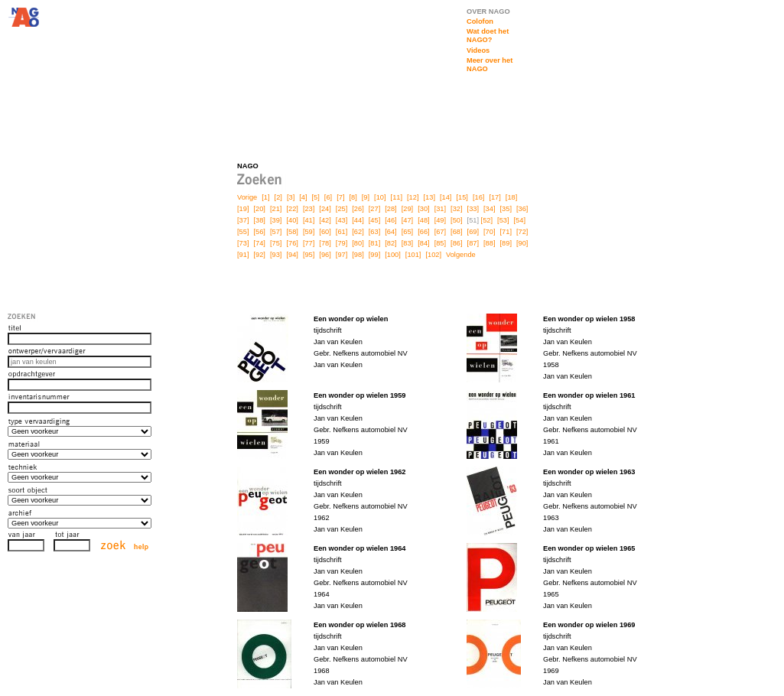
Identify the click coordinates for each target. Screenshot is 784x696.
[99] (374, 255)
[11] (397, 197)
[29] (407, 209)
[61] (342, 232)
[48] (423, 220)
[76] (292, 243)
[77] (309, 243)
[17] (494, 197)
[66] (423, 232)
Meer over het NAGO (490, 65)
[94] (292, 255)
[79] (342, 243)
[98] (358, 255)
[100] (393, 255)
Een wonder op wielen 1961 (589, 395)
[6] (328, 197)
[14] (446, 197)
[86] (456, 243)
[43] (342, 220)
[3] (291, 197)
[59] (309, 232)
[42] (325, 220)
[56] (259, 232)
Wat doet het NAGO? (488, 36)
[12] (413, 197)
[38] (259, 220)
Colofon (480, 21)
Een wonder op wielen (351, 319)
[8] (353, 197)
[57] (276, 232)
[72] (522, 232)
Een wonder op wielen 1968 (360, 625)
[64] (390, 232)
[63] (374, 232)
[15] (462, 197)
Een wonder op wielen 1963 (589, 472)
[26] (358, 209)
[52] (487, 220)
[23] (309, 209)
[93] (276, 255)
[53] (503, 220)
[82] (390, 243)
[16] (478, 197)
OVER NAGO (488, 11)
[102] (433, 255)
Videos (478, 50)
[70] (489, 232)
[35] (506, 209)
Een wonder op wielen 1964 (360, 548)
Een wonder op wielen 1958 (589, 319)
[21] (276, 209)
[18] (511, 197)
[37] (243, 220)
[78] (325, 243)
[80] (358, 243)
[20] (259, 209)
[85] (440, 243)
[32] (456, 209)
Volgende (461, 255)
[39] (276, 220)
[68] (456, 232)
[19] (243, 209)
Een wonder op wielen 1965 (589, 548)
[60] (325, 232)
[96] (325, 255)
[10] (380, 197)
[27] (374, 209)
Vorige (247, 197)
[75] (276, 243)
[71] (506, 232)
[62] (358, 232)
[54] (520, 220)
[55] (243, 232)
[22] (292, 209)
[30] (423, 209)
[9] (366, 197)
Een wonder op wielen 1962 (360, 472)
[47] (407, 220)
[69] (473, 232)
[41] (309, 220)
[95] (309, 255)
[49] (440, 220)
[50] (456, 220)
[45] (374, 220)
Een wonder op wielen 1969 (589, 625)
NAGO (248, 166)
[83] (407, 243)
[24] (325, 209)
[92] (259, 255)
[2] (278, 197)
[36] (522, 209)
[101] (413, 255)
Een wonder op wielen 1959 (360, 395)
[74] (259, 243)
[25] (342, 209)
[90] (522, 243)
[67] (440, 232)
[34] (489, 209)
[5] (316, 197)
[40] (292, 220)
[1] (265, 197)
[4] (303, 197)
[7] (340, 197)
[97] (342, 255)
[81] (374, 243)
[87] (473, 243)
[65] (407, 232)
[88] (489, 243)
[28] (390, 209)
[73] (243, 243)
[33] (473, 209)
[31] (440, 209)
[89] (506, 243)
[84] (423, 243)
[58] (292, 232)
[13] (429, 197)
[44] (358, 220)
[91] (243, 255)
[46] (390, 220)
